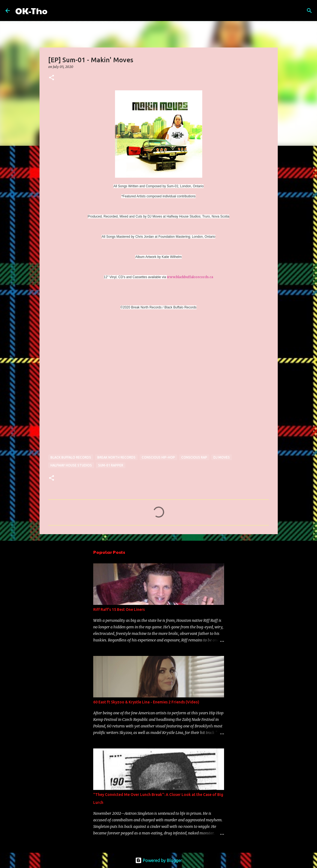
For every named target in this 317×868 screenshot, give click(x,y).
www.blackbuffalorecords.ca (190, 277)
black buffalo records (71, 457)
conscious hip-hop (158, 457)
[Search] (55, 11)
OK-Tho (31, 11)
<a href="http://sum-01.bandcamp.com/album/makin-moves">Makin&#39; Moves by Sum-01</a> (96, 386)
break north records (116, 457)
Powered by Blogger (159, 860)
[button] (52, 78)
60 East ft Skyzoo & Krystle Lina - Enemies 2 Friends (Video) (146, 702)
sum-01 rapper (111, 465)
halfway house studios (71, 465)
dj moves (222, 457)
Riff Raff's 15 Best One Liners (119, 610)
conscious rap (194, 457)
